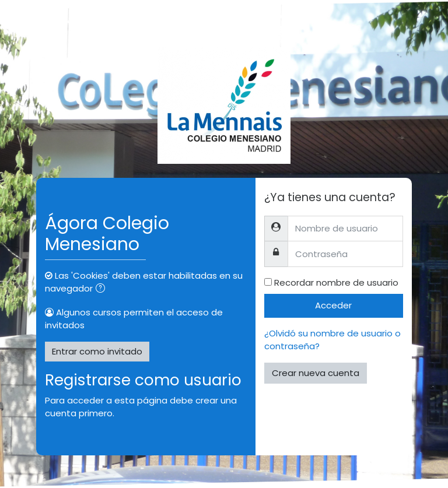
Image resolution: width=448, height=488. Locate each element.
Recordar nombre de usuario (336, 282)
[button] (103, 289)
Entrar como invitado (97, 351)
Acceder (333, 305)
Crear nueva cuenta (316, 373)
